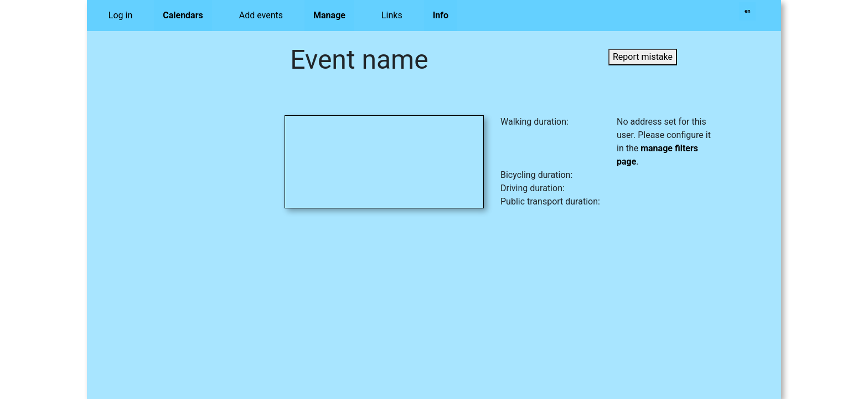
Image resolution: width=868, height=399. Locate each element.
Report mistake (643, 57)
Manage (329, 15)
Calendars (183, 15)
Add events (261, 15)
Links (392, 15)
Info (441, 15)
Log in (120, 15)
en (748, 11)
